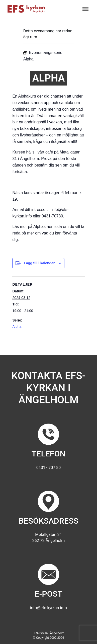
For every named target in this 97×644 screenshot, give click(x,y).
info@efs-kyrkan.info (49, 608)
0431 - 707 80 (49, 468)
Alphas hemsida (48, 227)
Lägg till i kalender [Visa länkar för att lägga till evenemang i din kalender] (39, 263)
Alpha (17, 327)
